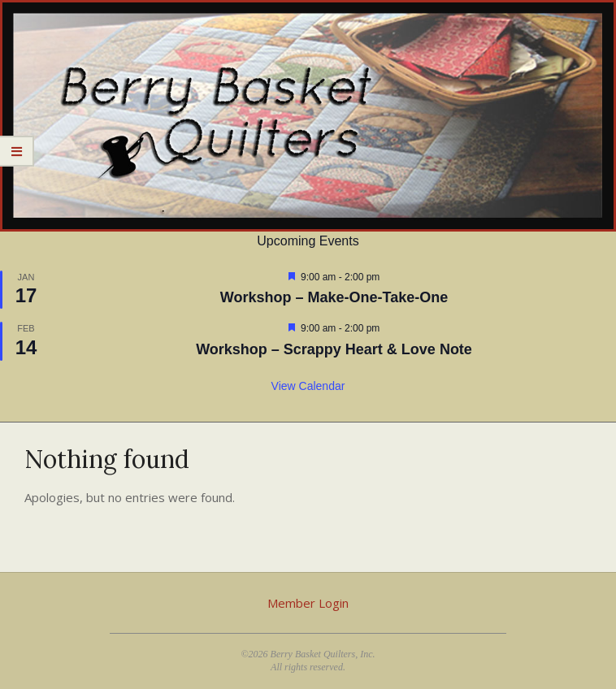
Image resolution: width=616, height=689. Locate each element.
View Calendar (308, 386)
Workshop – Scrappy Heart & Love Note (334, 349)
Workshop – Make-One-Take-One (334, 297)
